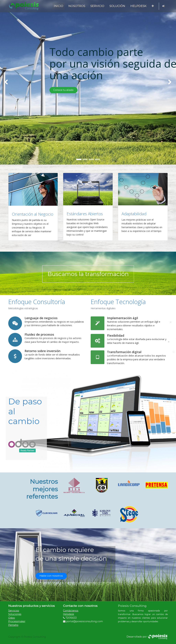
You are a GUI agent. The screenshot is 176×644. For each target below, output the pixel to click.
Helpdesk (69, 614)
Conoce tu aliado (63, 90)
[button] (153, 6)
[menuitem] (58, 6)
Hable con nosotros (51, 576)
